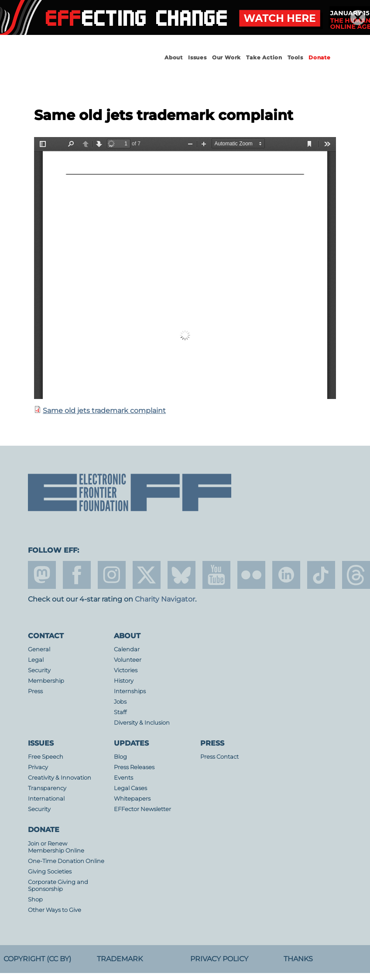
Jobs (120, 702)
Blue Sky (182, 575)
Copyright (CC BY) (37, 959)
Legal (36, 660)
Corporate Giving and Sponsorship (58, 885)
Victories (126, 670)
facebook (77, 575)
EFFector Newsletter (142, 809)
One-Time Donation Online (66, 861)
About (174, 57)
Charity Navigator (165, 599)
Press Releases (134, 767)
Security (39, 670)
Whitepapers (132, 799)
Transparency (47, 788)
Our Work (226, 57)
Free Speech (46, 757)
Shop (35, 899)
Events (123, 778)
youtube (216, 575)
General (39, 649)
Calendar (127, 649)
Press (35, 691)
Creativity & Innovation (60, 778)
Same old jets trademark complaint (104, 411)
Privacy (38, 767)
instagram (112, 575)
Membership (46, 681)
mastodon (42, 575)
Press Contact (219, 757)
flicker (251, 575)
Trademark (120, 959)
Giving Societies (50, 872)
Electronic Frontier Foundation (76, 65)
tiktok (321, 575)
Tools (295, 57)
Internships (130, 691)
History (124, 681)
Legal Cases (130, 788)
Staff (120, 712)
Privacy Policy (219, 959)
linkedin (286, 575)
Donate (320, 57)
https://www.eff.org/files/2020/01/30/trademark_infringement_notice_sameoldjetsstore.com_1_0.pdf (185, 268)
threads (356, 575)
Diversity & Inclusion (142, 723)
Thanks (298, 959)
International (46, 799)
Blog (120, 757)
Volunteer (128, 660)
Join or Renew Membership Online (56, 847)
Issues (197, 57)
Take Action (264, 57)
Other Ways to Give (55, 910)
